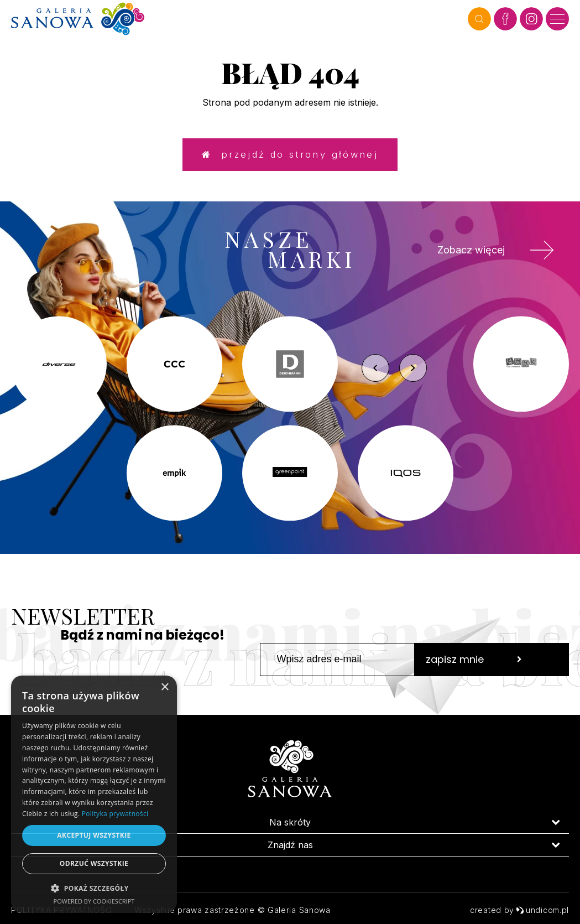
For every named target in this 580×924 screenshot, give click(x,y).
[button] (94, 888)
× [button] (164, 687)
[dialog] (94, 794)
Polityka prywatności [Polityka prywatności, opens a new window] (115, 814)
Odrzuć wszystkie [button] (94, 863)
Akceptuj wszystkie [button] (94, 835)
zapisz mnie (474, 665)
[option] (290, 424)
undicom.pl (542, 910)
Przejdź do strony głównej (290, 157)
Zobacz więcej (491, 255)
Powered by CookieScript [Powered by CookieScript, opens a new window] (94, 901)
